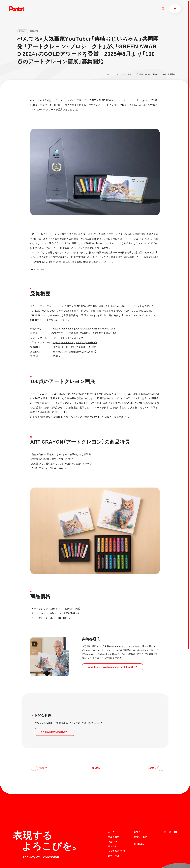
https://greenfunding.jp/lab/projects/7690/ (75, 342)
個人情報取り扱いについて (119, 856)
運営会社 (114, 828)
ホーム (110, 74)
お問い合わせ (141, 809)
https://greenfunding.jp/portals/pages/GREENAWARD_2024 (84, 329)
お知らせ (120, 74)
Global (141, 816)
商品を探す (113, 809)
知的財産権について (116, 860)
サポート (112, 818)
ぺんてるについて (117, 823)
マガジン (112, 814)
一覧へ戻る (95, 768)
